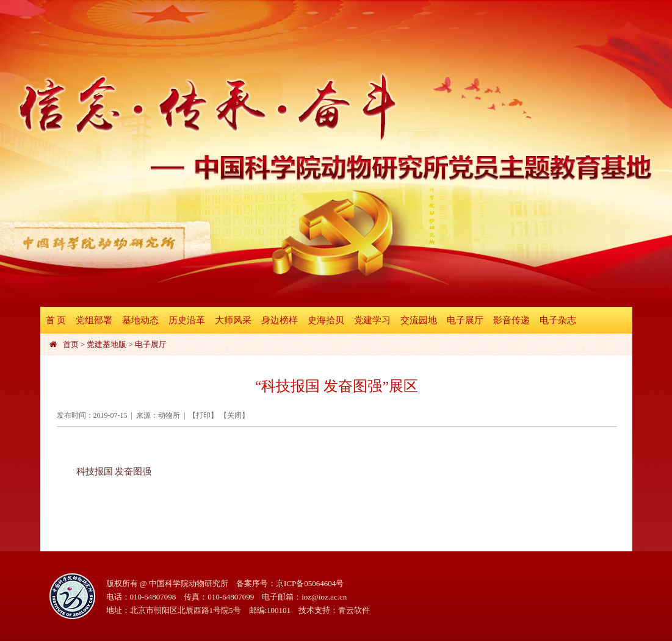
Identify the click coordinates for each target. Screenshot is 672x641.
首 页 (56, 320)
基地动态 (140, 320)
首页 (71, 344)
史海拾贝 (326, 320)
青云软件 (354, 610)
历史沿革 (187, 320)
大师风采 (233, 320)
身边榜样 (280, 320)
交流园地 (419, 320)
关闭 (234, 415)
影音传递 (511, 320)
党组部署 (94, 320)
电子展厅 (465, 320)
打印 (203, 415)
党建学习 (372, 320)
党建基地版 (107, 344)
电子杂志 (558, 320)
